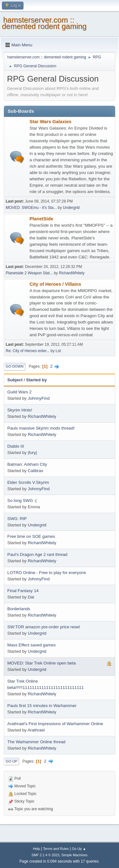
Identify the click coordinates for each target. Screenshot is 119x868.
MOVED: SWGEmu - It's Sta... (31, 208)
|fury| (32, 453)
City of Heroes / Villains (55, 284)
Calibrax (35, 471)
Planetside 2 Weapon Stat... (29, 273)
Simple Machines (75, 855)
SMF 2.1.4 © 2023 (45, 855)
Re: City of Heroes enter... (28, 351)
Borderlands (19, 609)
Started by (36, 380)
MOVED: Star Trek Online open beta (42, 663)
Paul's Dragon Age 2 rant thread (37, 554)
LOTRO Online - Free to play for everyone (47, 573)
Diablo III (16, 446)
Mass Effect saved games (31, 645)
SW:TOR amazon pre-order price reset (43, 627)
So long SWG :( (22, 501)
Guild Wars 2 (20, 392)
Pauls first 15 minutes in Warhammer (42, 706)
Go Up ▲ (79, 849)
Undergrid (71, 208)
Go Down (15, 366)
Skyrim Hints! (20, 410)
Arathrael (36, 730)
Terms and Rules (56, 849)
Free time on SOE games (31, 536)
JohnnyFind (39, 398)
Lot (58, 351)
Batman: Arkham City (27, 464)
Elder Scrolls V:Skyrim (28, 482)
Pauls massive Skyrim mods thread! (41, 428)
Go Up (11, 761)
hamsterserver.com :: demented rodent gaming (44, 23)
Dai (31, 597)
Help (36, 849)
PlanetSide (41, 219)
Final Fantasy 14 (23, 591)
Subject (15, 380)
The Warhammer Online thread (36, 742)
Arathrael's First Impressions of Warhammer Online (55, 724)
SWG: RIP (17, 519)
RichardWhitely (72, 273)
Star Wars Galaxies (50, 122)
